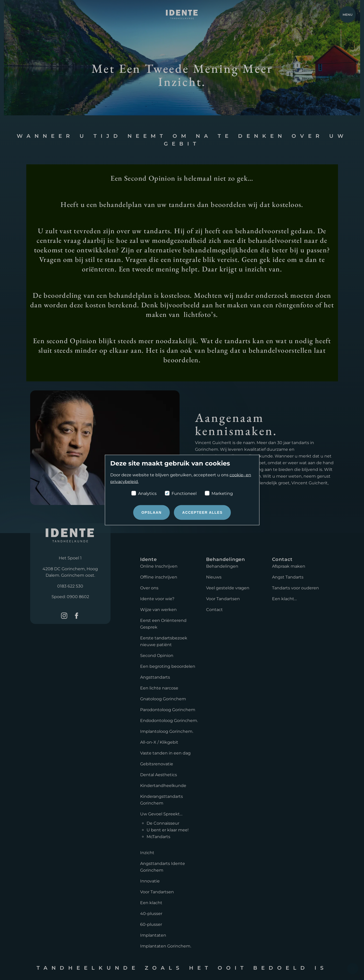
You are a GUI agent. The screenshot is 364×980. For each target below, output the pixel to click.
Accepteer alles (202, 512)
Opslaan (151, 512)
